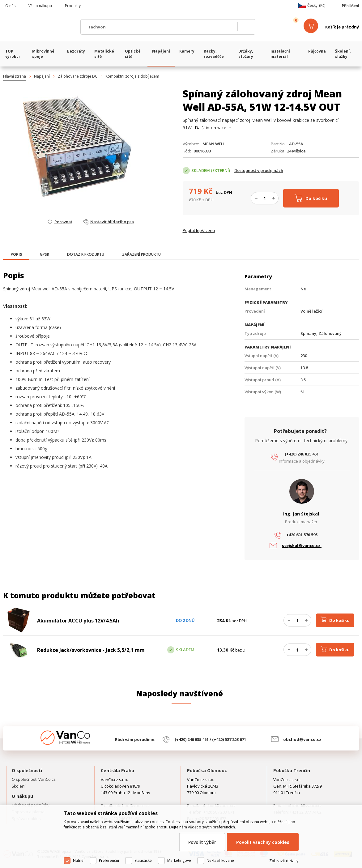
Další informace (211, 128)
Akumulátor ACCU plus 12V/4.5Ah (78, 621)
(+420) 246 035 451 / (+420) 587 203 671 (210, 739)
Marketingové (179, 860)
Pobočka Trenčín (292, 770)
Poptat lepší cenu (199, 230)
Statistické (143, 860)
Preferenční (109, 860)
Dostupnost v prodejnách (259, 170)
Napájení (42, 76)
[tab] (16, 255)
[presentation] (16, 254)
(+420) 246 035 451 (302, 454)
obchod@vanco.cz (302, 739)
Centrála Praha (117, 770)
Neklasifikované (220, 860)
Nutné (78, 860)
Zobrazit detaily (284, 861)
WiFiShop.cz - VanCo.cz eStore (39, 27)
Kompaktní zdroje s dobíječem (132, 76)
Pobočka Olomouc (207, 770)
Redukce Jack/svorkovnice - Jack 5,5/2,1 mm (91, 650)
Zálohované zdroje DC (78, 76)
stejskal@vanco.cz (302, 545)
